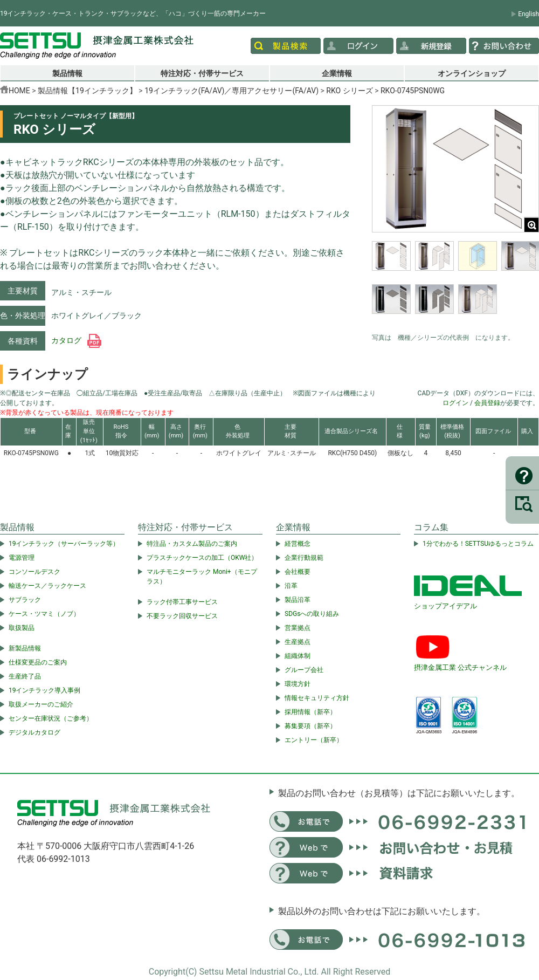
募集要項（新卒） (310, 726)
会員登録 (487, 403)
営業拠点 (298, 628)
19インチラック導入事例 (45, 690)
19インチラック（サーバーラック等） (64, 544)
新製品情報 (25, 648)
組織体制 (298, 656)
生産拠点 (298, 642)
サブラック (25, 600)
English (528, 14)
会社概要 (298, 572)
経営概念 (298, 544)
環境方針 (298, 684)
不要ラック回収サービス (182, 616)
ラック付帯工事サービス (182, 602)
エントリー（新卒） (314, 740)
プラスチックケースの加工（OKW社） (202, 558)
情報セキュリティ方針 (317, 698)
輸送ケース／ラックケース (47, 586)
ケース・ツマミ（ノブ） (44, 614)
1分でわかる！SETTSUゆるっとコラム (478, 544)
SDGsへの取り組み (312, 614)
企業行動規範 (304, 558)
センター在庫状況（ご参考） (51, 718)
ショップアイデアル (445, 606)
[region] (455, 284)
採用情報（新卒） (310, 712)
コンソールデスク (34, 572)
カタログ (76, 340)
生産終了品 (25, 676)
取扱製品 (22, 628)
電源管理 (22, 558)
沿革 (291, 586)
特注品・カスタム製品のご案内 (192, 544)
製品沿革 (298, 600)
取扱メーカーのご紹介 (41, 704)
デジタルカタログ (34, 732)
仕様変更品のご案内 (38, 662)
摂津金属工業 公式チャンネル (460, 667)
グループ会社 (304, 670)
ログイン (455, 403)
